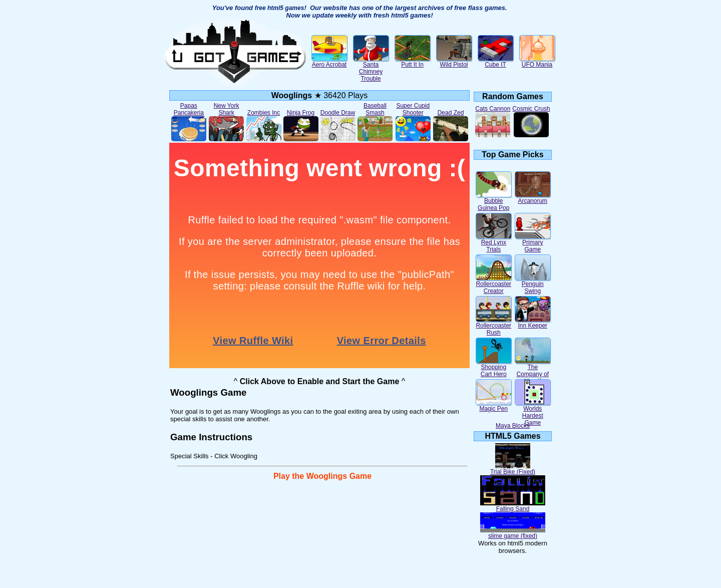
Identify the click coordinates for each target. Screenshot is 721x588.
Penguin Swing (533, 285)
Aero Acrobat (329, 62)
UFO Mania (537, 62)
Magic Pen (494, 406)
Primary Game (533, 243)
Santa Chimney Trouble (371, 69)
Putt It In (413, 62)
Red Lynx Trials (494, 243)
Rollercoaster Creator (494, 285)
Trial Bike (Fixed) (513, 469)
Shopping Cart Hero (494, 368)
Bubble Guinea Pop (494, 202)
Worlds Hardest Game (533, 413)
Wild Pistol (454, 62)
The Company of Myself (533, 371)
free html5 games (280, 8)
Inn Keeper (533, 323)
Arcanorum (533, 198)
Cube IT (496, 62)
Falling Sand (513, 506)
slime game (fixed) (513, 533)
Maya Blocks (513, 426)
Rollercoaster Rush (494, 326)
